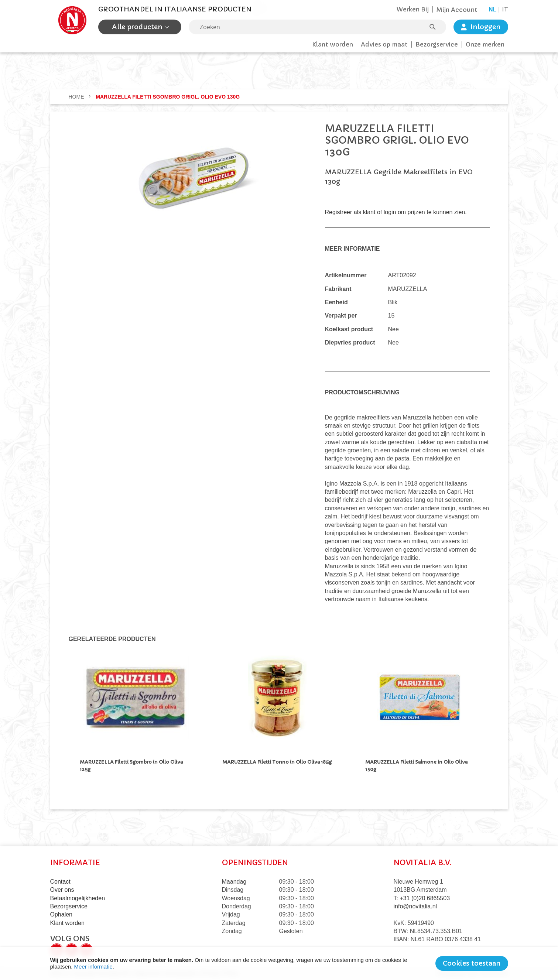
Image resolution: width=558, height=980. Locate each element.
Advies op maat (384, 44)
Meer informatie (93, 967)
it (505, 9)
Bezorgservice (437, 44)
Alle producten (138, 27)
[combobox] (317, 27)
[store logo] (72, 20)
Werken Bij (413, 9)
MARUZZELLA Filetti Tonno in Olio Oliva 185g (277, 762)
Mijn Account (457, 10)
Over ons (62, 889)
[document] (279, 963)
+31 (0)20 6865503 (425, 897)
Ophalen (61, 913)
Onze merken (485, 44)
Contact (60, 880)
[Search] (436, 27)
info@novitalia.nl (415, 905)
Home (77, 97)
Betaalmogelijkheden (78, 897)
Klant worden (333, 44)
